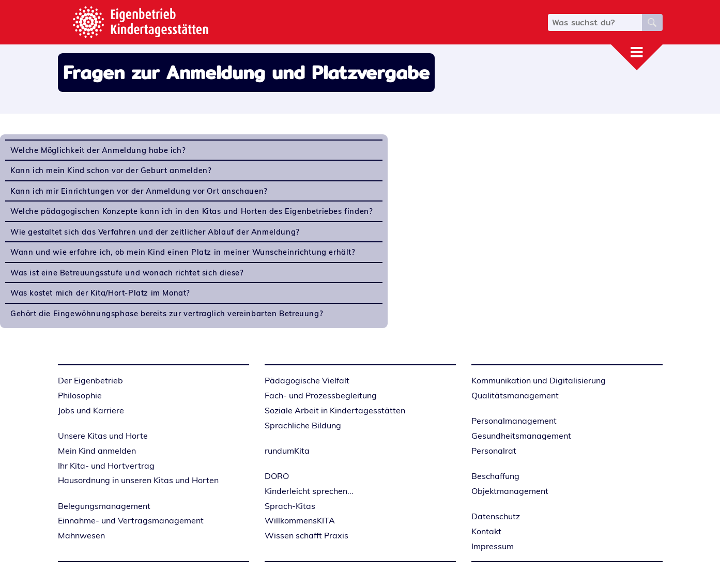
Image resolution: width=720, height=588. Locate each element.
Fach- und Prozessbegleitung (321, 395)
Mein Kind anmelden (97, 451)
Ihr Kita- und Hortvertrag (106, 466)
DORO (277, 476)
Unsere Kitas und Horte (103, 436)
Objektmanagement (510, 491)
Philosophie (80, 395)
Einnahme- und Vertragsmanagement (131, 520)
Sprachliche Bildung (303, 425)
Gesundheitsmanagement (521, 436)
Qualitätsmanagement (515, 395)
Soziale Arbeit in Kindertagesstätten (335, 410)
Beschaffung (495, 476)
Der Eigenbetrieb (90, 380)
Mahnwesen (81, 535)
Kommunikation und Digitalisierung (539, 380)
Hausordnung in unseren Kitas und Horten (138, 480)
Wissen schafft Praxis (307, 535)
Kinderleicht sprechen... (309, 491)
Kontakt (486, 531)
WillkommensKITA (300, 520)
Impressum (493, 546)
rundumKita (287, 451)
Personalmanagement (514, 421)
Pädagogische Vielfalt (307, 380)
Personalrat (494, 451)
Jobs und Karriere (91, 410)
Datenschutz (496, 516)
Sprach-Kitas (290, 506)
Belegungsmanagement (104, 506)
